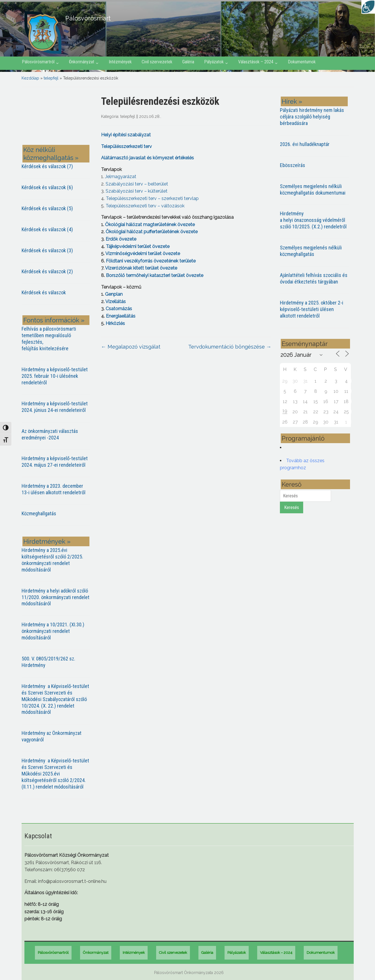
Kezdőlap (30, 78)
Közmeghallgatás (39, 513)
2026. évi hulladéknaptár (305, 144)
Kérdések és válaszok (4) (47, 229)
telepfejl (51, 78)
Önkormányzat (82, 62)
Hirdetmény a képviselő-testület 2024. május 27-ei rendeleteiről (55, 462)
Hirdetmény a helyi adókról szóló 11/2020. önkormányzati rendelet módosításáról (55, 597)
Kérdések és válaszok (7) (47, 166)
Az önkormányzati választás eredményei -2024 (50, 434)
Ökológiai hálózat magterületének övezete (150, 225)
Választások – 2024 (256, 62)
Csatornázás (119, 309)
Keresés (292, 507)
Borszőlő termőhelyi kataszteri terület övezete (155, 275)
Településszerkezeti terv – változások (145, 206)
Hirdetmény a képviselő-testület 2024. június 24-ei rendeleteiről (55, 407)
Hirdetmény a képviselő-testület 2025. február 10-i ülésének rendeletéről (55, 376)
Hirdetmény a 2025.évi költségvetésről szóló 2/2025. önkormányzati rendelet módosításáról (52, 560)
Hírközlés (115, 323)
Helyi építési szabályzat (126, 135)
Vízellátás (116, 302)
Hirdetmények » (47, 541)
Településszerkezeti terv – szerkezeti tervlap (152, 198)
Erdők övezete (121, 239)
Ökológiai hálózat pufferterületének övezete (152, 232)
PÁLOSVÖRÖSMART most (57, 117)
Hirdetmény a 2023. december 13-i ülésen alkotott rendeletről (54, 489)
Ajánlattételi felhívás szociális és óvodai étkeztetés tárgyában (314, 278)
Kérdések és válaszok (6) (47, 187)
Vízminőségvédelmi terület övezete (143, 254)
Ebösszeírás (293, 165)
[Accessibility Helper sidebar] (368, 7)
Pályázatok (214, 62)
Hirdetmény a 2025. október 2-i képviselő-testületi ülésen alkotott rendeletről (312, 309)
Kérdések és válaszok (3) (47, 250)
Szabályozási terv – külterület (137, 191)
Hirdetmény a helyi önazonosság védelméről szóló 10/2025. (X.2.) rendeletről (313, 220)
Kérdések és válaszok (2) (47, 271)
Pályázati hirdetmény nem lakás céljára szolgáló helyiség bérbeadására (312, 117)
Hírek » (292, 101)
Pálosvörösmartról (38, 62)
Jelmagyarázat (121, 177)
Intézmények (120, 62)
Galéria (188, 62)
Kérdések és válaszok (44, 292)
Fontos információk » (54, 320)
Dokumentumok (302, 62)
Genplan (113, 294)
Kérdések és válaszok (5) (47, 208)
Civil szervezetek (157, 62)
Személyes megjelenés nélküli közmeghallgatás (311, 251)
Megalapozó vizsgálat (131, 347)
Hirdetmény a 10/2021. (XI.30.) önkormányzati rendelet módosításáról (53, 631)
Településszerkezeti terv (126, 146)
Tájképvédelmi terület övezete (138, 246)
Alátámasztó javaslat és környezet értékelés (147, 158)
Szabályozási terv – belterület (137, 184)
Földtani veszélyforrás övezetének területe (151, 261)
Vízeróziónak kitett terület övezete (141, 268)
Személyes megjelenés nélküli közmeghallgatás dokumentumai (313, 189)
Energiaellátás (121, 316)
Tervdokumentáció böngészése (230, 347)
